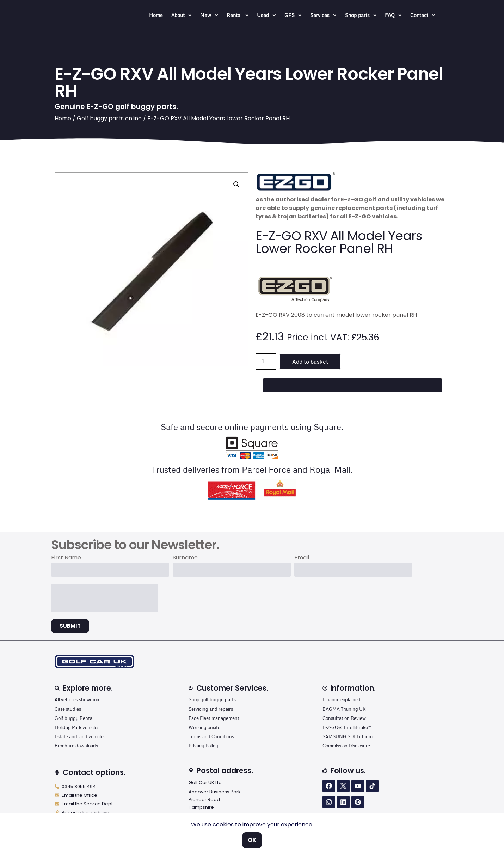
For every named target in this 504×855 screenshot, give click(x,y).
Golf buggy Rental (74, 718)
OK (252, 840)
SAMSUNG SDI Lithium (348, 736)
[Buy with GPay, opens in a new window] (352, 385)
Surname (185, 558)
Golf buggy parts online (109, 118)
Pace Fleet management (214, 718)
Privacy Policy (203, 746)
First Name (66, 558)
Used (266, 15)
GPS (293, 15)
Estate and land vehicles (80, 736)
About (182, 15)
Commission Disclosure (346, 746)
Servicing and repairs (211, 709)
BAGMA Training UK (344, 709)
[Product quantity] (266, 362)
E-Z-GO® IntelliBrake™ (347, 727)
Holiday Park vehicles (77, 727)
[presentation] (105, 598)
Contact (423, 15)
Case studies (68, 709)
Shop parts (361, 15)
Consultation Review (344, 718)
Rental (238, 15)
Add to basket (310, 362)
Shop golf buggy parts (212, 699)
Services (323, 15)
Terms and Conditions (211, 736)
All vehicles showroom (78, 699)
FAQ (393, 15)
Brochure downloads (76, 746)
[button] (236, 184)
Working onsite (204, 727)
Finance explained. (342, 699)
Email (302, 558)
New (209, 15)
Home (156, 15)
